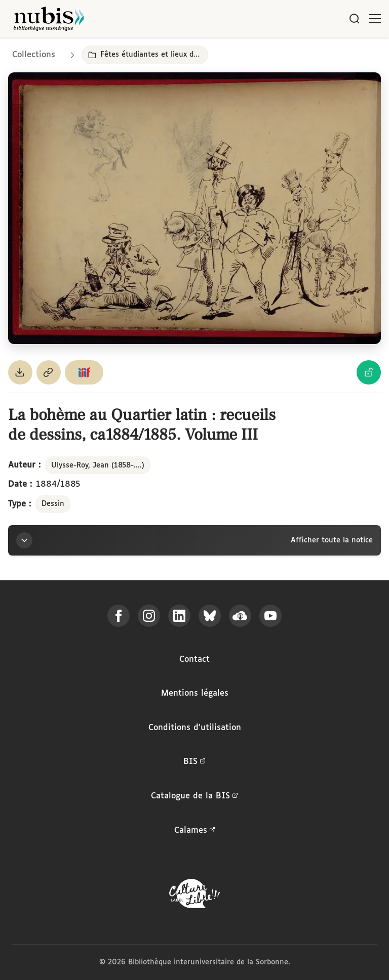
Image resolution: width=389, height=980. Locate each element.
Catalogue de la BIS (194, 796)
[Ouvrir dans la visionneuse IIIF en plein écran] (194, 208)
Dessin (53, 504)
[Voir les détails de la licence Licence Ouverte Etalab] (369, 372)
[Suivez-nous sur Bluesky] (210, 616)
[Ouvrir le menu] (375, 19)
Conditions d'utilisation (195, 728)
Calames (195, 831)
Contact (194, 659)
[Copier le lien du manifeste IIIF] (84, 372)
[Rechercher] (355, 19)
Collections (34, 55)
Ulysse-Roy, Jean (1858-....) (98, 465)
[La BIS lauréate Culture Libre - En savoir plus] (194, 896)
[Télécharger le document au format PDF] (20, 372)
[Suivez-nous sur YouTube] (270, 616)
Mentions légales (195, 693)
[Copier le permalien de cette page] (49, 372)
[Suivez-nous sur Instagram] (149, 616)
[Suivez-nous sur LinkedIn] (179, 616)
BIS (194, 762)
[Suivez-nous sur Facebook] (119, 616)
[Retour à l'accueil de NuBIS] (49, 19)
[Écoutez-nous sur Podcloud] (240, 616)
